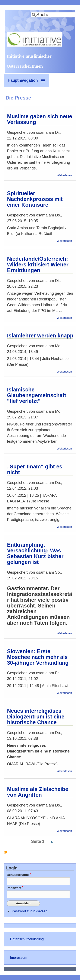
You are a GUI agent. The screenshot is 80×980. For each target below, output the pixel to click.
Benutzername (18, 875)
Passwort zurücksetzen (29, 911)
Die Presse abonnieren (6, 854)
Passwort (14, 888)
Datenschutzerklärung (27, 939)
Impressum (19, 957)
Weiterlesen (64, 175)
